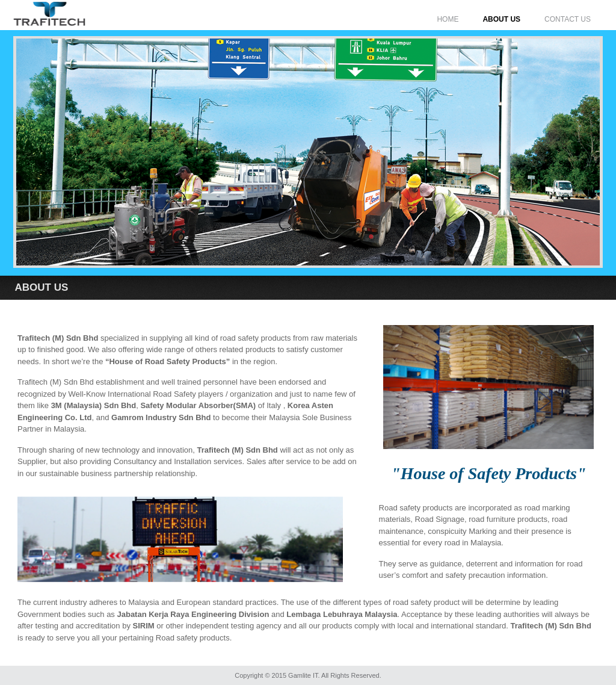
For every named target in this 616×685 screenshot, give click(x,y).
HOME (448, 19)
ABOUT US (501, 19)
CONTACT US (568, 19)
